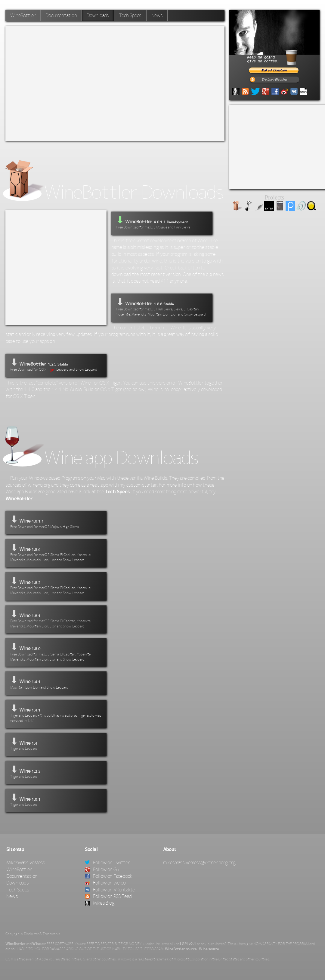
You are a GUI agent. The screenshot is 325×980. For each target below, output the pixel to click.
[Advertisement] (62, 82)
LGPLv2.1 (188, 944)
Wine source (209, 949)
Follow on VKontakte (110, 890)
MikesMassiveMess (26, 862)
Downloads (98, 15)
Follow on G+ (103, 869)
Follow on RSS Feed (108, 896)
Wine (36, 944)
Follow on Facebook (109, 876)
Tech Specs (130, 15)
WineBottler (23, 15)
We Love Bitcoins (274, 80)
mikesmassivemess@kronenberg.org (199, 862)
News (157, 15)
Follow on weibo (105, 883)
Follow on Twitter (107, 862)
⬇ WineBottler (162, 307)
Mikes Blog (100, 903)
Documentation (61, 15)
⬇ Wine (56, 522)
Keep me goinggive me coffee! (279, 57)
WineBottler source (181, 949)
